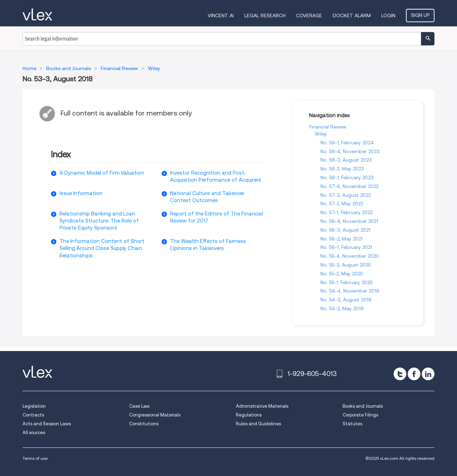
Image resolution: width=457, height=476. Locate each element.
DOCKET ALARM (352, 15)
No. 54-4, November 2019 (350, 291)
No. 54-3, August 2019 (346, 300)
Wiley (321, 134)
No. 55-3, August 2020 (346, 265)
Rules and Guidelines (258, 424)
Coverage (309, 15)
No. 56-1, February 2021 (346, 247)
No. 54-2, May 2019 (342, 308)
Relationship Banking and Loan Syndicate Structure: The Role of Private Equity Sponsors (99, 221)
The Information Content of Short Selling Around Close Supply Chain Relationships (102, 248)
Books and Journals (363, 406)
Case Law (139, 406)
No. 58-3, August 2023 (346, 160)
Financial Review (328, 127)
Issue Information (81, 193)
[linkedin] (428, 374)
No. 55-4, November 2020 (350, 256)
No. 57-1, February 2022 (346, 212)
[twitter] (400, 374)
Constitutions (144, 424)
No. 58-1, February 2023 (347, 177)
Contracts (33, 415)
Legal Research (265, 15)
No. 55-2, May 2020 (342, 274)
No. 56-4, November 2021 (349, 221)
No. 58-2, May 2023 (342, 169)
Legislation (34, 406)
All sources (34, 433)
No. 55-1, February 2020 (347, 282)
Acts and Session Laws (47, 424)
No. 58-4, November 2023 (350, 151)
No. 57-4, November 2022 (349, 186)
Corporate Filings (360, 415)
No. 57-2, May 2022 (342, 203)
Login (388, 15)
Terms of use (35, 458)
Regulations (249, 415)
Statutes (352, 424)
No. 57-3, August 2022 (346, 195)
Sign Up (420, 15)
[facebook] (414, 374)
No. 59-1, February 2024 (347, 143)
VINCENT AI (221, 15)
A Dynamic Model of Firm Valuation (102, 173)
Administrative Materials (262, 406)
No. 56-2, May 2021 (342, 239)
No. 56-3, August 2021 (345, 230)
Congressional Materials (155, 415)
